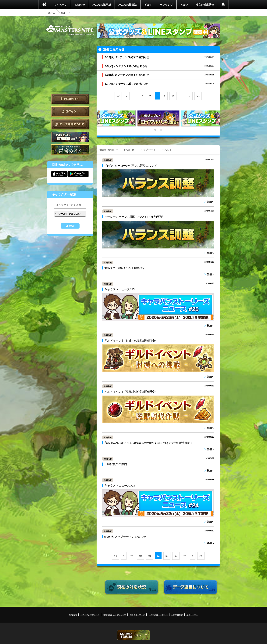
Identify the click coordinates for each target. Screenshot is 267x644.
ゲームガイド (70, 150)
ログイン (70, 112)
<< (118, 96)
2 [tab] (161, 130)
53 (176, 556)
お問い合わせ (177, 615)
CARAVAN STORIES (133, 635)
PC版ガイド (70, 99)
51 (158, 555)
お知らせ (80, 5)
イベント (167, 150)
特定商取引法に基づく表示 (115, 615)
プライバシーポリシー (90, 615)
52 (167, 556)
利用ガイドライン (137, 615)
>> (198, 96)
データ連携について (70, 124)
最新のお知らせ (109, 150)
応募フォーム (192, 615)
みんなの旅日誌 (128, 5)
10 (173, 96)
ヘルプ (184, 5)
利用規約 (73, 615)
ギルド (148, 5)
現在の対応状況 (205, 5)
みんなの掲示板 (102, 5)
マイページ (60, 5)
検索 (72, 226)
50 (149, 556)
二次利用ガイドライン (158, 615)
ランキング (166, 5)
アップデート (148, 150)
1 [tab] (155, 130)
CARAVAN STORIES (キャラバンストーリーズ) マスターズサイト (70, 30)
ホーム (52, 13)
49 (140, 556)
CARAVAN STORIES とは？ (70, 137)
